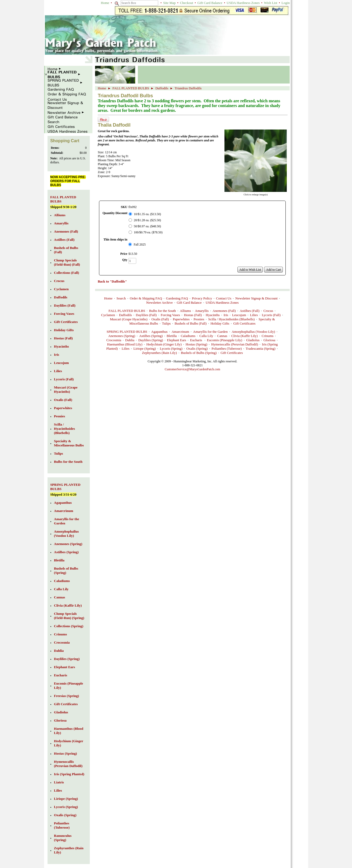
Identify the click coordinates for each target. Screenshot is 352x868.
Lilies (254, 315)
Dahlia (130, 340)
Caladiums (188, 336)
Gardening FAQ (177, 298)
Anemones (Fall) (224, 311)
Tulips (166, 323)
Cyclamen (108, 315)
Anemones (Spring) (122, 336)
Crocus (268, 311)
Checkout (187, 3)
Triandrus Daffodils (188, 88)
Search (121, 298)
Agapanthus (159, 332)
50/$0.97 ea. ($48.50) (147, 226)
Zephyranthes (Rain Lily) (159, 353)
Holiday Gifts (220, 323)
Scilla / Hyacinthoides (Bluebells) (232, 319)
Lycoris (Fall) (271, 315)
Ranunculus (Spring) (63, 838)
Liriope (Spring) (145, 348)
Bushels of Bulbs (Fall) (191, 323)
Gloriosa (269, 340)
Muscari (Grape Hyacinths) (129, 319)
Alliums (185, 311)
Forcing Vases (170, 315)
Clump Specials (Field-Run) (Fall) (67, 262)
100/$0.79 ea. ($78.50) (148, 232)
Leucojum (239, 315)
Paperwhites (181, 319)
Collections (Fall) (66, 273)
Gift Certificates (244, 323)
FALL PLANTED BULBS (131, 88)
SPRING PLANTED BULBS (127, 332)
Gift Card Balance (210, 3)
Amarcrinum (180, 332)
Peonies (199, 319)
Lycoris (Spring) (171, 348)
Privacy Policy (202, 298)
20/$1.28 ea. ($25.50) (147, 220)
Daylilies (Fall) (146, 315)
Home (105, 3)
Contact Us (224, 298)
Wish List (270, 3)
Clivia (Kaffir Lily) (245, 336)
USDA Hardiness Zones (243, 3)
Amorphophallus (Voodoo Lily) (253, 332)
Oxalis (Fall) (160, 319)
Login (286, 3)
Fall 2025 (140, 244)
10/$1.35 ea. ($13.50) (147, 214)
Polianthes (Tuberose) (227, 348)
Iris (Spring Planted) (69, 774)
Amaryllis (202, 311)
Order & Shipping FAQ (146, 298)
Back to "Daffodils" (112, 281)
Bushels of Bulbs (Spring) (199, 353)
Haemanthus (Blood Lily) (125, 344)
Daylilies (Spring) (151, 340)
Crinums (268, 336)
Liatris (59, 782)
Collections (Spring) (69, 626)
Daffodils (162, 88)
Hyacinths (213, 315)
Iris (226, 315)
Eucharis (197, 340)
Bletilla (172, 336)
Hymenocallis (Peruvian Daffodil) (235, 344)
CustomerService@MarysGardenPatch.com (193, 369)
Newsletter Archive (160, 303)
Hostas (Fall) (193, 315)
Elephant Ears (177, 340)
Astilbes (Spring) (151, 336)
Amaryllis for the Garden (210, 332)
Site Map (169, 3)
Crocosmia (114, 340)
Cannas (222, 336)
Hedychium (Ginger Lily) (164, 344)
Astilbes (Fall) (250, 311)
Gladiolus (253, 340)
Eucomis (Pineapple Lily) (225, 340)
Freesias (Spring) (66, 696)
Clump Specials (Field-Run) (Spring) (69, 616)
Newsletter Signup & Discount (256, 298)
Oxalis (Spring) (197, 348)
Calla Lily (206, 336)
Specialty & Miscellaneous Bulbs (69, 443)
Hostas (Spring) (196, 344)
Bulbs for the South (163, 311)
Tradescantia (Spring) (261, 348)
